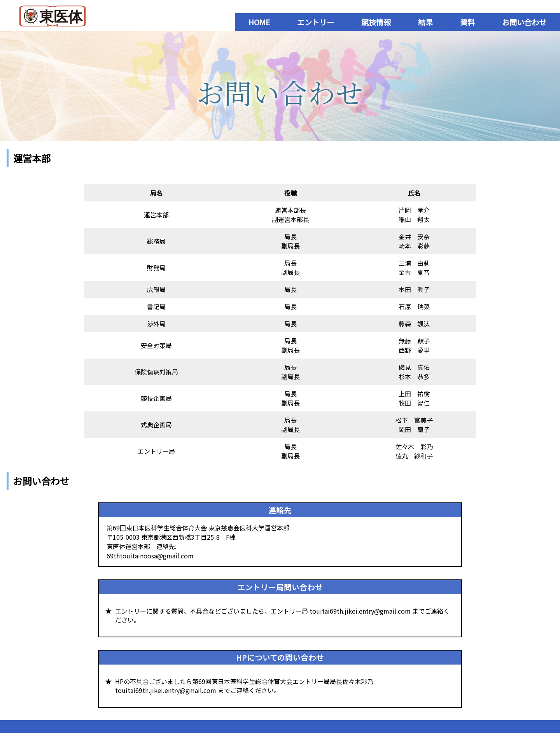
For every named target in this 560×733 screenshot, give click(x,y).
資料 (467, 22)
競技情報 (376, 22)
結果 (425, 22)
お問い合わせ (524, 22)
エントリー (316, 22)
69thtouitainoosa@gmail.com (150, 556)
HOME (259, 22)
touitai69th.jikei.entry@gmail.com (360, 611)
